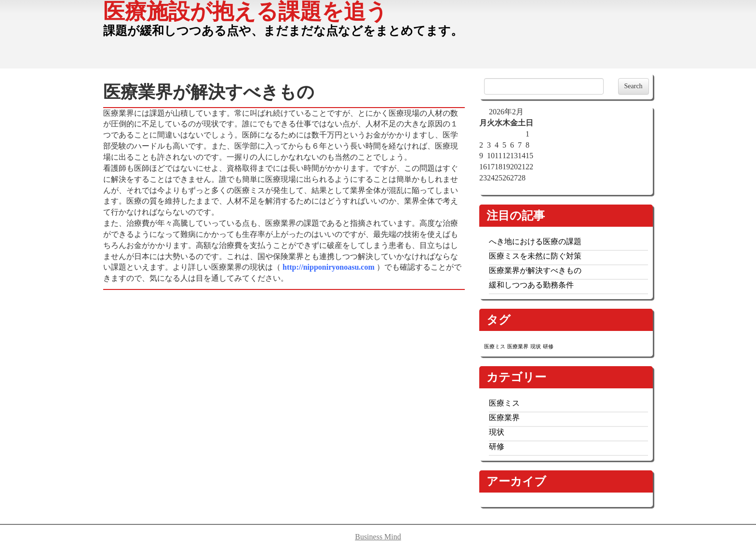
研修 (497, 446)
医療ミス (504, 403)
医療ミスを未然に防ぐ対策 (535, 256)
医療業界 (504, 418)
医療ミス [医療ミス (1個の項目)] (495, 347)
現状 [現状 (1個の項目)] (536, 347)
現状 (497, 432)
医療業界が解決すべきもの (535, 270)
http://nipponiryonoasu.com (330, 267)
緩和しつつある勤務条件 (531, 285)
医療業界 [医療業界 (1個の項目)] (518, 347)
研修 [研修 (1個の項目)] (548, 347)
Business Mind (378, 537)
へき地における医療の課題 (535, 241)
